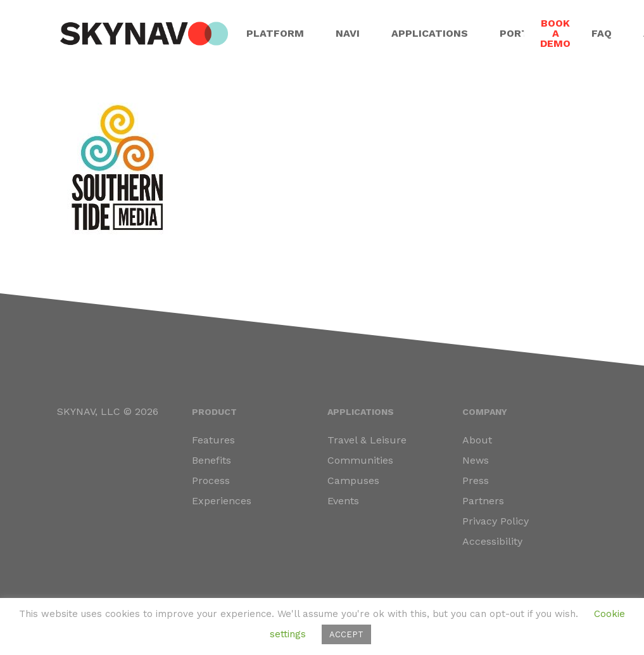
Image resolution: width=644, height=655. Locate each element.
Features (213, 440)
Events (343, 501)
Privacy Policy (496, 521)
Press (476, 480)
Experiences (222, 501)
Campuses (353, 480)
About (477, 440)
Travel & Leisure (367, 440)
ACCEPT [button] (346, 634)
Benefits (212, 460)
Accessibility (492, 541)
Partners (483, 501)
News (476, 460)
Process (211, 480)
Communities (360, 460)
